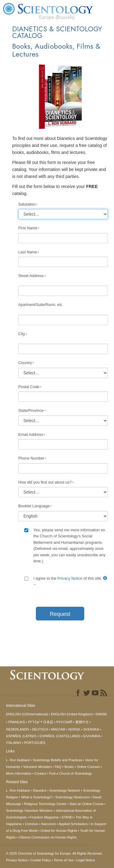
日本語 (48, 722)
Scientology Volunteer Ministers (29, 811)
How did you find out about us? (45, 482)
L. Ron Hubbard (18, 760)
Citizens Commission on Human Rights (48, 837)
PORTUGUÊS (35, 743)
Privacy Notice (70, 578)
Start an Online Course (87, 804)
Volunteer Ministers (37, 767)
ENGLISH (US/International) (27, 714)
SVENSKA (91, 729)
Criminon (32, 824)
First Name (28, 228)
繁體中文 (82, 722)
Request (60, 614)
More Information (19, 773)
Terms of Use (64, 860)
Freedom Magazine (44, 817)
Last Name (28, 252)
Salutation (27, 204)
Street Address (31, 276)
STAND (67, 817)
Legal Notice (86, 860)
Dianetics (40, 790)
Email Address (31, 434)
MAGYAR (58, 729)
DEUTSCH (40, 729)
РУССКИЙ (64, 722)
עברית (34, 722)
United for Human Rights (59, 831)
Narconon (49, 824)
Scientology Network (65, 790)
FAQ (58, 767)
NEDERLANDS (17, 729)
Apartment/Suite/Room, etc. (41, 305)
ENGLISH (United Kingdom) (72, 714)
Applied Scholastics (73, 824)
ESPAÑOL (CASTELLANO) (60, 736)
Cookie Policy (41, 860)
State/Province (31, 410)
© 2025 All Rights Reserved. (54, 853)
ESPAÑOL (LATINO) (21, 736)
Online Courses (88, 767)
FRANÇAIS (17, 722)
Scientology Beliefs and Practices (58, 760)
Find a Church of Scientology (70, 773)
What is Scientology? (37, 797)
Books (69, 767)
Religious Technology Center (45, 804)
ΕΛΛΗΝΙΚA (92, 736)
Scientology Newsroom (73, 797)
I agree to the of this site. (70, 578)
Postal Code (29, 387)
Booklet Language (34, 506)
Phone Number (31, 458)
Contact (40, 773)
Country (25, 363)
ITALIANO (14, 743)
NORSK (74, 729)
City (22, 334)
